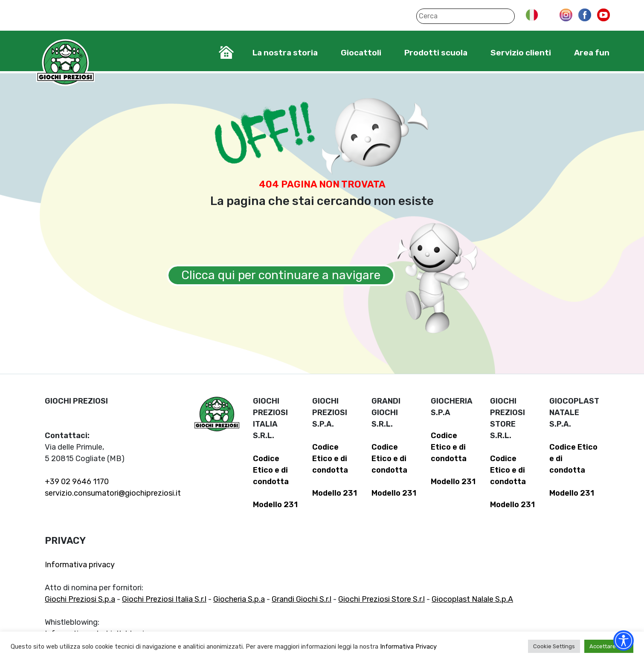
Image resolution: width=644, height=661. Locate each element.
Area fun (592, 53)
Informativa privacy (80, 565)
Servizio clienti (521, 53)
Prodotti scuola (436, 53)
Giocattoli (361, 53)
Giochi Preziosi (65, 63)
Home (226, 52)
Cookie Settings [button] (554, 646)
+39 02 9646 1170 (77, 482)
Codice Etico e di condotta (271, 470)
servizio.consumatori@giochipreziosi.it (113, 493)
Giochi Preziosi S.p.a (80, 599)
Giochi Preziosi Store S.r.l (381, 599)
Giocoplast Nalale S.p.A (472, 599)
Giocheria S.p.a (239, 599)
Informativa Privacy (408, 647)
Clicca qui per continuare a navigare (281, 275)
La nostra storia (285, 53)
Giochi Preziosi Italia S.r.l (164, 599)
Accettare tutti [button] (609, 646)
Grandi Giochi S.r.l (302, 599)
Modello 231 (275, 505)
